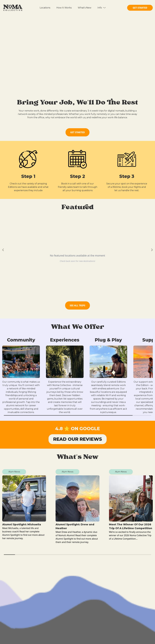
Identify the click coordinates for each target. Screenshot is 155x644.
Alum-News (14, 472)
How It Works (64, 8)
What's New (85, 8)
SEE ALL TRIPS (77, 305)
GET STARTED (140, 8)
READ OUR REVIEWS (78, 439)
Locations (45, 8)
